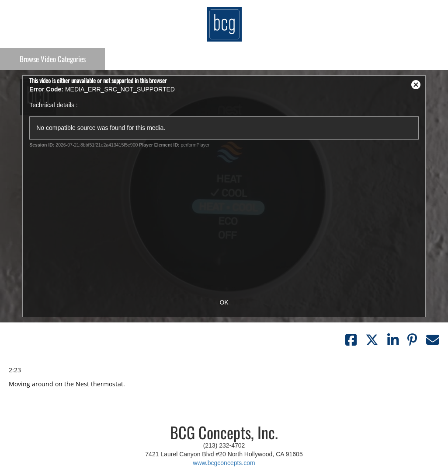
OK (224, 302)
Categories (53, 59)
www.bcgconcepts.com (224, 463)
